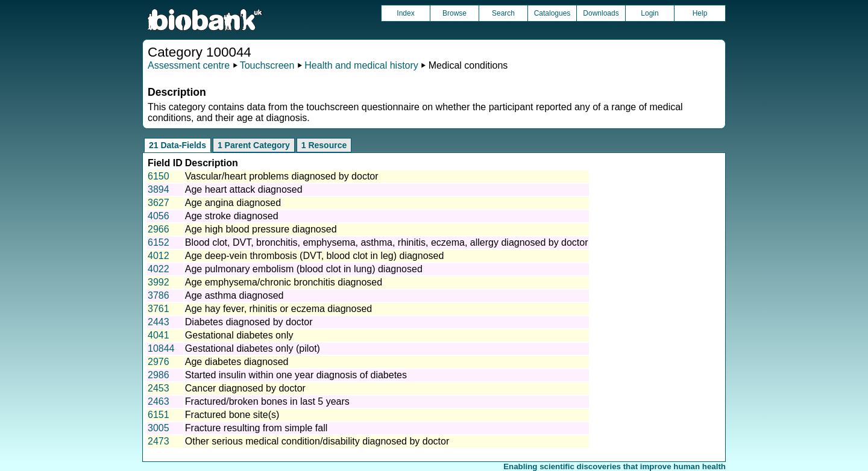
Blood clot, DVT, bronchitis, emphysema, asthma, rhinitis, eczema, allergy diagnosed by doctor (387, 242)
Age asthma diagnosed (234, 295)
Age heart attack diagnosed (244, 189)
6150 (159, 176)
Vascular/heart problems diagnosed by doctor (282, 176)
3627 (159, 203)
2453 (159, 388)
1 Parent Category (254, 145)
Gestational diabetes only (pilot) (253, 348)
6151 (159, 415)
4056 (159, 216)
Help (700, 13)
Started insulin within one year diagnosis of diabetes (296, 375)
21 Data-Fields (178, 145)
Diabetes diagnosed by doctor (249, 322)
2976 (159, 362)
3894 (159, 189)
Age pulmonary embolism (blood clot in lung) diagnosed (304, 269)
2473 (159, 441)
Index (405, 13)
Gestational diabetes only (239, 335)
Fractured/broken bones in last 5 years (267, 401)
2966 (159, 229)
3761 (159, 309)
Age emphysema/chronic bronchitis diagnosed (284, 282)
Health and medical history (361, 65)
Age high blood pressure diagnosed (261, 229)
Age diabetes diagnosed (237, 362)
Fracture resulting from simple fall (256, 428)
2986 (159, 375)
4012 (159, 256)
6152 (159, 242)
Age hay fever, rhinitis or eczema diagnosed (278, 309)
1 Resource (324, 145)
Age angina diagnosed (233, 203)
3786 (159, 295)
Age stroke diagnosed (232, 216)
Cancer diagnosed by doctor (245, 388)
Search (503, 13)
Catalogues (552, 13)
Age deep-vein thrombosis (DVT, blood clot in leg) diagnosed (315, 256)
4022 (159, 269)
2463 (159, 401)
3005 (159, 428)
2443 (159, 322)
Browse (454, 13)
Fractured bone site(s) (232, 415)
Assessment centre (189, 65)
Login (649, 13)
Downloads (601, 13)
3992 (159, 282)
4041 (159, 335)
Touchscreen (267, 65)
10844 (161, 348)
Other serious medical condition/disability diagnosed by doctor (317, 441)
